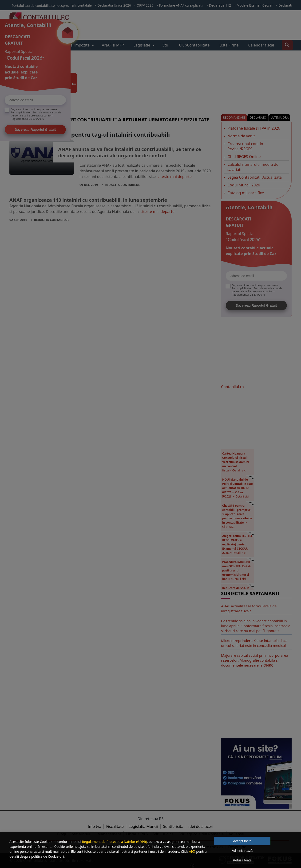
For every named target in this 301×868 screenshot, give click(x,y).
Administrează (242, 851)
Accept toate (242, 841)
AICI (192, 851)
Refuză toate (242, 860)
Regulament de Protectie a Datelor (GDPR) (115, 842)
